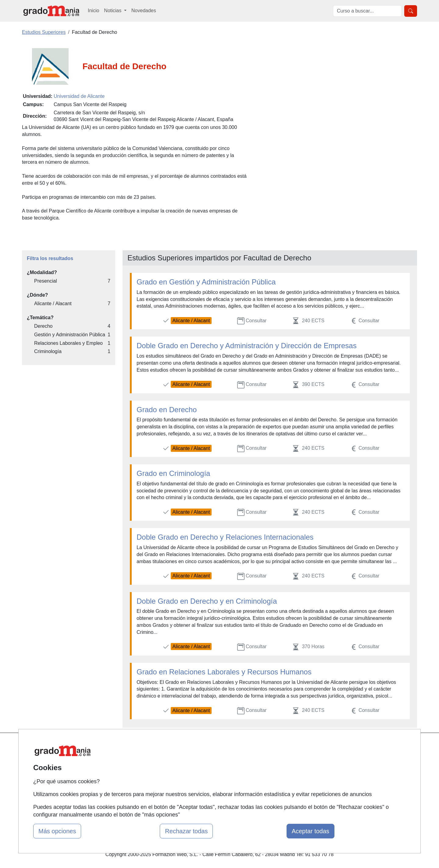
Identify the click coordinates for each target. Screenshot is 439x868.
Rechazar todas (186, 831)
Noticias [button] (113, 11)
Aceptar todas (311, 831)
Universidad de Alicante (79, 96)
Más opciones (57, 831)
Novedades (144, 11)
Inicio (93, 11)
